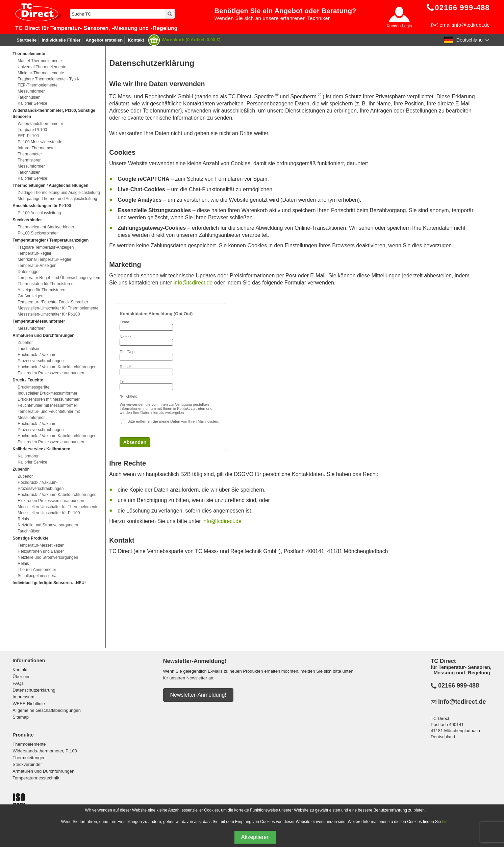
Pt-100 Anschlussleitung (39, 213)
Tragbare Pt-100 (32, 130)
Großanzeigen (30, 296)
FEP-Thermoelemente (37, 85)
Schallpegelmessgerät (37, 576)
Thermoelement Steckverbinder (46, 227)
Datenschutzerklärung (34, 690)
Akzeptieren (256, 837)
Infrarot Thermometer (37, 148)
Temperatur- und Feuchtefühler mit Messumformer (49, 415)
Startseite (27, 40)
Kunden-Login (399, 26)
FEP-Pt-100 (28, 136)
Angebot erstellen (104, 40)
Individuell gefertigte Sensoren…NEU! (49, 583)
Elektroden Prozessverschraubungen (51, 373)
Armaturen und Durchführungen (43, 771)
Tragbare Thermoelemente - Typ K (48, 79)
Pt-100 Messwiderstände (40, 142)
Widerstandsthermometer (40, 124)
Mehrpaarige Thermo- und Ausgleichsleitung (57, 199)
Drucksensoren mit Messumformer (48, 399)
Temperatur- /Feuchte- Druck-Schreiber (53, 302)
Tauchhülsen (29, 97)
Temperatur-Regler (34, 253)
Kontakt (136, 40)
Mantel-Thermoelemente (40, 61)
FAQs (18, 683)
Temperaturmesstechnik (36, 778)
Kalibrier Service (32, 103)
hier (445, 822)
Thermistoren (30, 160)
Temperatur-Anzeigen (37, 266)
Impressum (23, 697)
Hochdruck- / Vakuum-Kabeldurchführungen (57, 367)
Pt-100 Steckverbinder (38, 233)
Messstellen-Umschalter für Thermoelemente (58, 308)
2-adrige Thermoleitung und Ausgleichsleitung (59, 193)
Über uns (21, 677)
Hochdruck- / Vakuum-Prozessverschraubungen (41, 358)
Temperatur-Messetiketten (41, 545)
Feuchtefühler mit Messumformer (47, 405)
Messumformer (31, 91)
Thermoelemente (29, 744)
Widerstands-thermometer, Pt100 (45, 751)
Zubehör (25, 343)
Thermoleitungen (29, 758)
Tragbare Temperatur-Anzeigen (46, 247)
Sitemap (21, 717)
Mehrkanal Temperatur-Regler (44, 259)
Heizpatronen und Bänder (41, 551)
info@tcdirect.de (194, 283)
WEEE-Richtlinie (29, 704)
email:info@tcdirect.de (465, 25)
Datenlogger (29, 272)
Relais (23, 519)
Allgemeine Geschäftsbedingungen (47, 710)
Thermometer (30, 154)
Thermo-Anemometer (37, 570)
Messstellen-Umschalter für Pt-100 (49, 314)
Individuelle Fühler (61, 40)
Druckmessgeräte (33, 387)
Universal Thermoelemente (42, 67)
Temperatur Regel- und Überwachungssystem (59, 278)
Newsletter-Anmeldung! (198, 695)
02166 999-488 (459, 686)
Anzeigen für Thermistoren (41, 290)
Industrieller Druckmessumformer (47, 393)
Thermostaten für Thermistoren (45, 284)
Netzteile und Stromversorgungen (48, 525)
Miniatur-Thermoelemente (41, 73)
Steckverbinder (27, 764)
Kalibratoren (29, 456)
